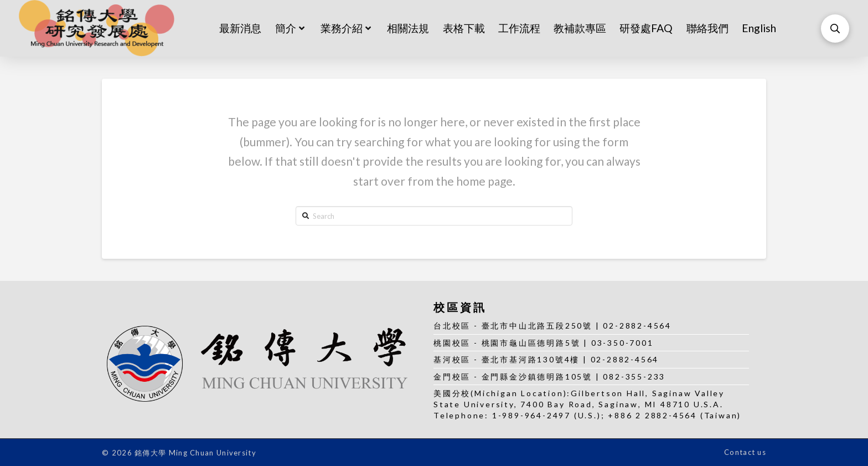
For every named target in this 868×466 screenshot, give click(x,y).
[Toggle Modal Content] (835, 29)
